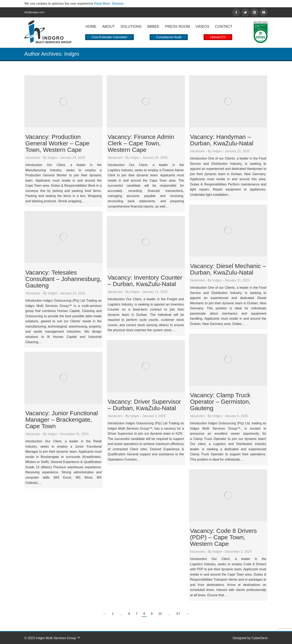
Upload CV (218, 37)
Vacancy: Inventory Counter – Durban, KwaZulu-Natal (145, 281)
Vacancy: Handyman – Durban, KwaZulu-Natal (222, 140)
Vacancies (33, 158)
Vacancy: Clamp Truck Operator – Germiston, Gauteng (220, 402)
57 (178, 614)
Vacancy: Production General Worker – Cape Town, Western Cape (57, 143)
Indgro (72, 54)
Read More (102, 4)
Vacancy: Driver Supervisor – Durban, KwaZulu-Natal (144, 405)
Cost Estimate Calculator (109, 37)
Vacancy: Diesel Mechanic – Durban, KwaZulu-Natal (228, 269)
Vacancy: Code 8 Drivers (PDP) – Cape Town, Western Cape (223, 537)
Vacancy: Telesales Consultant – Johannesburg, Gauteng (63, 279)
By (50, 158)
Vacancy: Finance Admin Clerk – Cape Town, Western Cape (141, 143)
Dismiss (118, 4)
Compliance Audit (169, 37)
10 (160, 614)
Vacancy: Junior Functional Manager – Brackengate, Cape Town (62, 420)
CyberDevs (260, 638)
